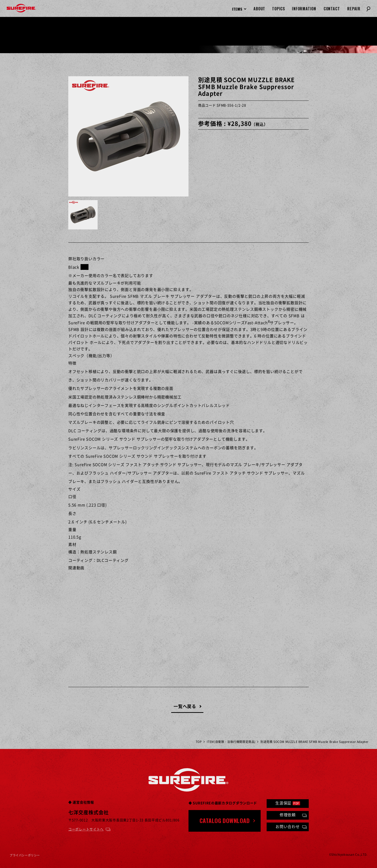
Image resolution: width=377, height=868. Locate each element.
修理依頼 (288, 815)
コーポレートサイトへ (86, 829)
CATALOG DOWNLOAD (225, 820)
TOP (199, 742)
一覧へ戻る (185, 706)
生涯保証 (288, 803)
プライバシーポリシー (25, 855)
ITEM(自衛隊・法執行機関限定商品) (231, 742)
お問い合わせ (288, 826)
